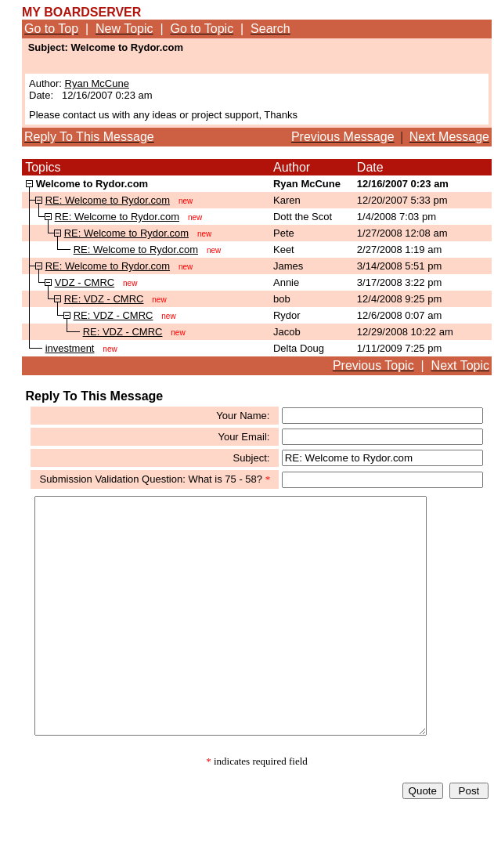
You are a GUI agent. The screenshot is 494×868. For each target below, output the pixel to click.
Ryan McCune (97, 83)
